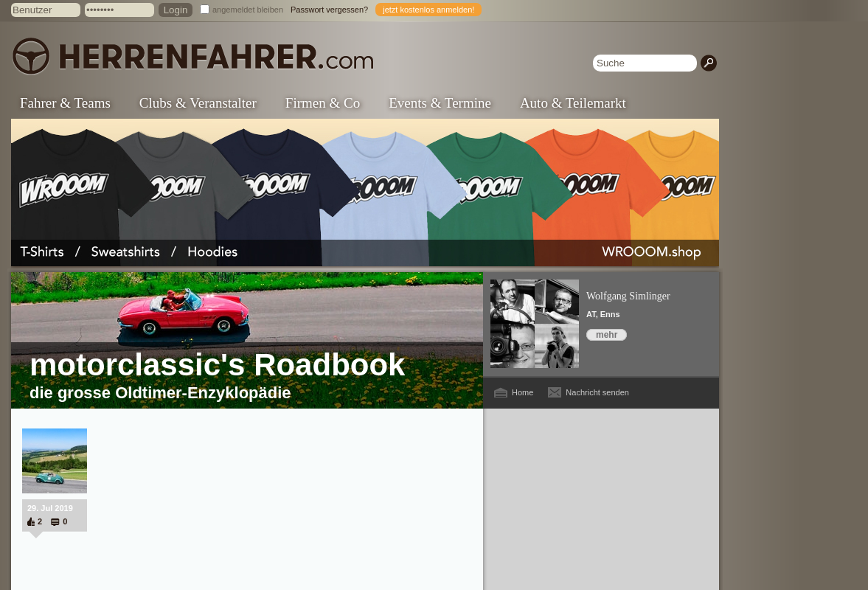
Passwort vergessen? (329, 10)
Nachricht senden (597, 392)
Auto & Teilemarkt (573, 103)
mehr (607, 335)
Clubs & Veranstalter (198, 103)
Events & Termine (440, 103)
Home (522, 392)
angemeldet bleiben (248, 10)
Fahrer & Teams (65, 103)
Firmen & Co (323, 103)
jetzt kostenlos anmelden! (428, 10)
